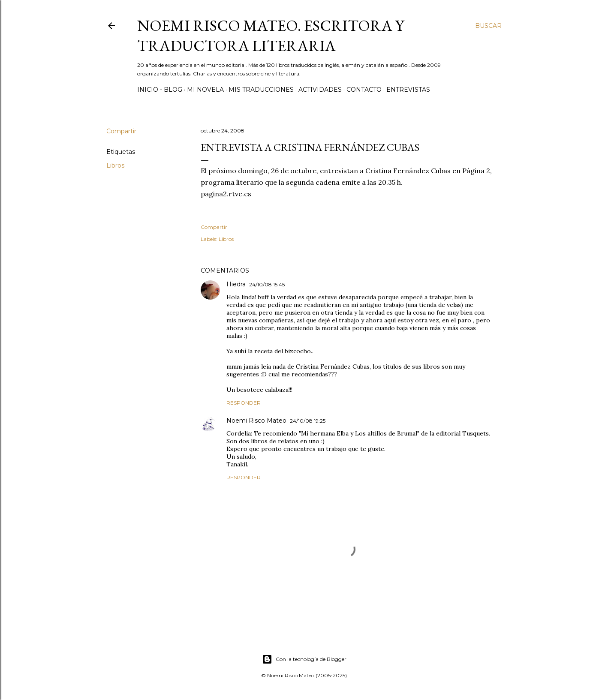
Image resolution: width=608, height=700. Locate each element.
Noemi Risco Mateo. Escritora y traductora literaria (271, 36)
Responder (244, 403)
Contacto (364, 90)
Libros (115, 165)
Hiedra (236, 284)
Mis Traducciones (261, 90)
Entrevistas (408, 90)
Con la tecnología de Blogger (304, 659)
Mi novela (205, 90)
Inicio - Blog (160, 90)
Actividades (320, 90)
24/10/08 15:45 (267, 284)
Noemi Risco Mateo (256, 421)
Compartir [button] (121, 131)
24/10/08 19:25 (308, 421)
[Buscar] (488, 26)
